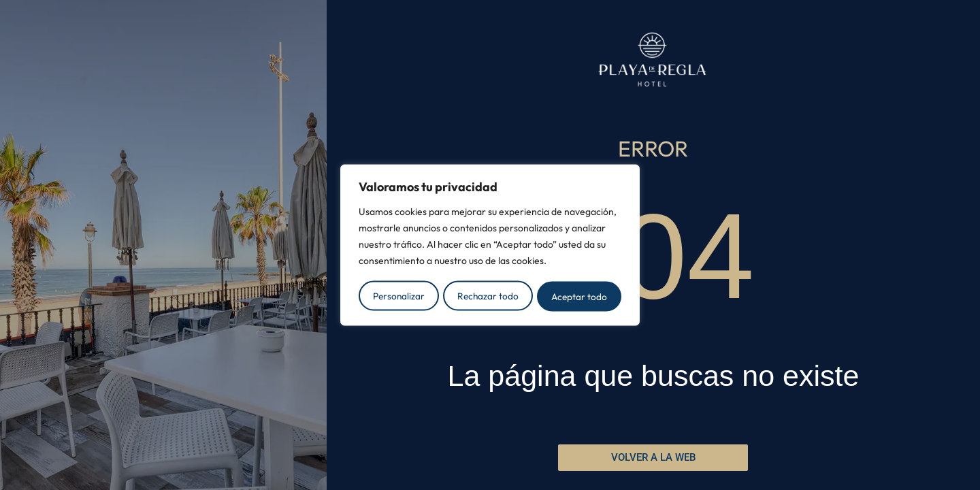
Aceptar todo (580, 295)
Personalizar (398, 295)
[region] (490, 245)
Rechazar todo (488, 295)
